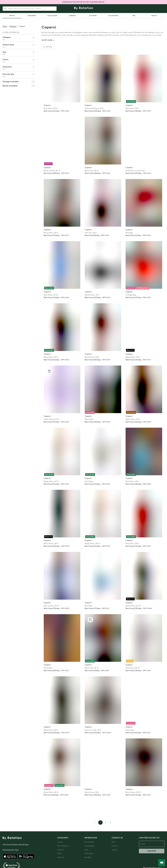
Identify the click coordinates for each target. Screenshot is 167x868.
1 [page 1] (100, 823)
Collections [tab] (52, 16)
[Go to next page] (111, 823)
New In (12, 16)
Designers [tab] (32, 16)
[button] (19, 38)
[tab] (12, 16)
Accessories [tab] (113, 16)
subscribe (152, 851)
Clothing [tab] (93, 16)
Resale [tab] (154, 16)
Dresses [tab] (73, 16)
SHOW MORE (48, 40)
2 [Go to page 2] (105, 823)
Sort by (48, 47)
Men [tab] (134, 16)
